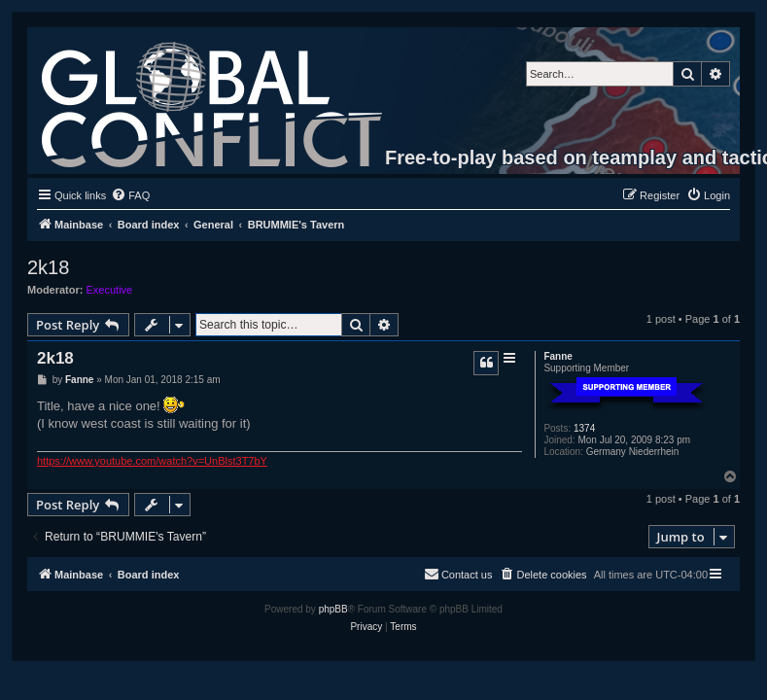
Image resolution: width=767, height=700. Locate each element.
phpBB (333, 609)
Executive (110, 290)
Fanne (558, 356)
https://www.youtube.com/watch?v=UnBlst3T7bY (152, 461)
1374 (584, 428)
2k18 (48, 267)
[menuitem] (130, 195)
